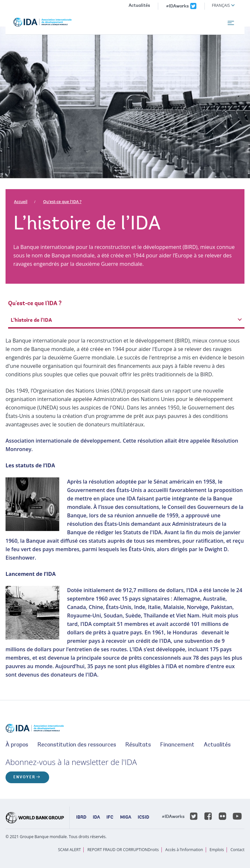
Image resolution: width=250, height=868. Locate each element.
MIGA (126, 818)
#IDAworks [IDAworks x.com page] (177, 6)
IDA (96, 818)
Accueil (21, 202)
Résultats (138, 745)
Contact (237, 850)
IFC (110, 818)
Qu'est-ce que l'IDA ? (62, 202)
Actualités (139, 6)
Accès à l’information (184, 850)
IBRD (81, 818)
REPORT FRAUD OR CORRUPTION (117, 850)
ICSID (143, 818)
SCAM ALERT (69, 850)
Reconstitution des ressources (77, 745)
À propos (17, 745)
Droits (153, 850)
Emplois (217, 850)
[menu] (231, 23)
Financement (177, 745)
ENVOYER (24, 777)
